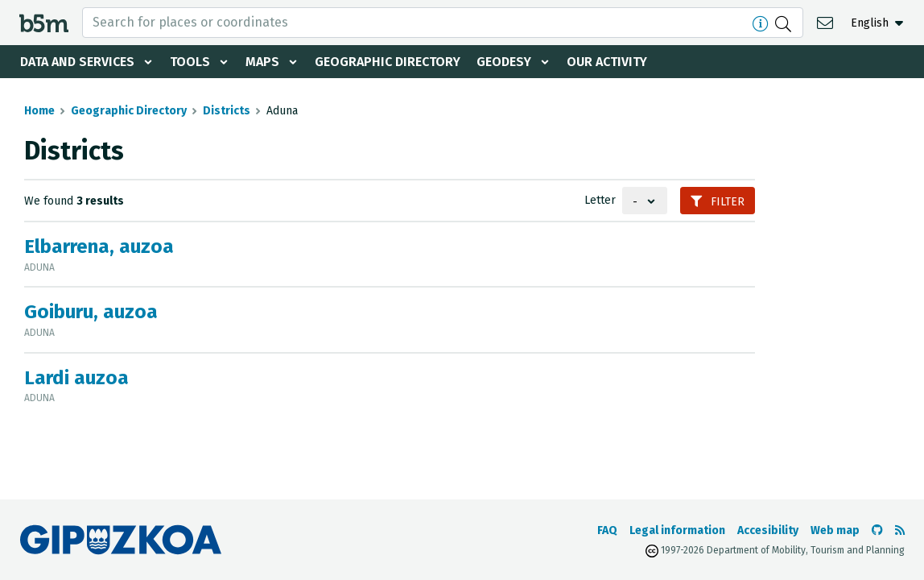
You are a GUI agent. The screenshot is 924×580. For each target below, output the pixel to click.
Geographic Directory (388, 62)
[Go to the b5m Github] (877, 530)
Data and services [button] (77, 62)
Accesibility (768, 530)
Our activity (607, 62)
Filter (718, 202)
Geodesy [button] (504, 62)
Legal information (677, 530)
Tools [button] (190, 62)
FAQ (607, 530)
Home (39, 111)
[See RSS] (900, 530)
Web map (835, 530)
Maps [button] (262, 62)
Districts (227, 111)
